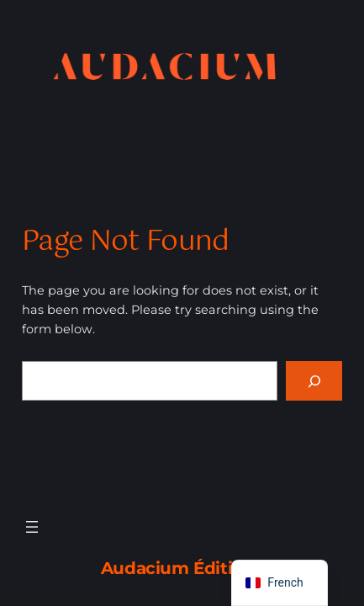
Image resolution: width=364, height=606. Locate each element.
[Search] (314, 381)
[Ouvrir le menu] (32, 527)
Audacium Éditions (182, 568)
